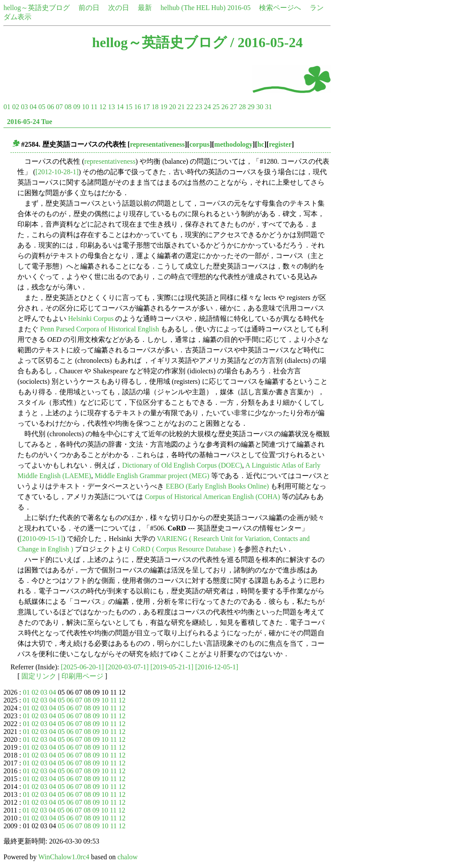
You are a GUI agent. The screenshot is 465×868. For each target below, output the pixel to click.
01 (7, 107)
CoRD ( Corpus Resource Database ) (184, 549)
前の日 (89, 8)
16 (137, 107)
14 (120, 107)
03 (24, 107)
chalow (127, 857)
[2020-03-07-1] (127, 667)
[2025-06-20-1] (83, 667)
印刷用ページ (82, 676)
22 (190, 107)
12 (103, 107)
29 (251, 107)
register (280, 144)
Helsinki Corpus (91, 319)
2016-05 (239, 8)
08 (68, 107)
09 (77, 107)
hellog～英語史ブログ (37, 8)
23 (198, 107)
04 (33, 107)
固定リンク (39, 676)
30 (260, 107)
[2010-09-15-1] (41, 539)
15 (129, 107)
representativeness (157, 144)
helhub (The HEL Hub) (193, 8)
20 (172, 107)
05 (42, 107)
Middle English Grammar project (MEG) (152, 476)
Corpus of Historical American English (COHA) (212, 497)
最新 (145, 8)
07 (59, 107)
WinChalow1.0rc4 (64, 857)
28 (242, 107)
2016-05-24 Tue (30, 122)
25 (216, 107)
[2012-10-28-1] (57, 172)
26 (225, 107)
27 (233, 107)
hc (261, 144)
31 (268, 107)
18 (155, 107)
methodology (233, 144)
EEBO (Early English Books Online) (217, 486)
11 (94, 107)
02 (16, 107)
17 (146, 107)
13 (111, 107)
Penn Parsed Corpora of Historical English (99, 329)
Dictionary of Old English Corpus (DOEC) (182, 465)
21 (181, 107)
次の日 (119, 8)
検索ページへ (280, 8)
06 (51, 107)
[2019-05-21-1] (172, 667)
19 (164, 107)
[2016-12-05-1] (217, 667)
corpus (199, 144)
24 (207, 107)
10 (85, 107)
